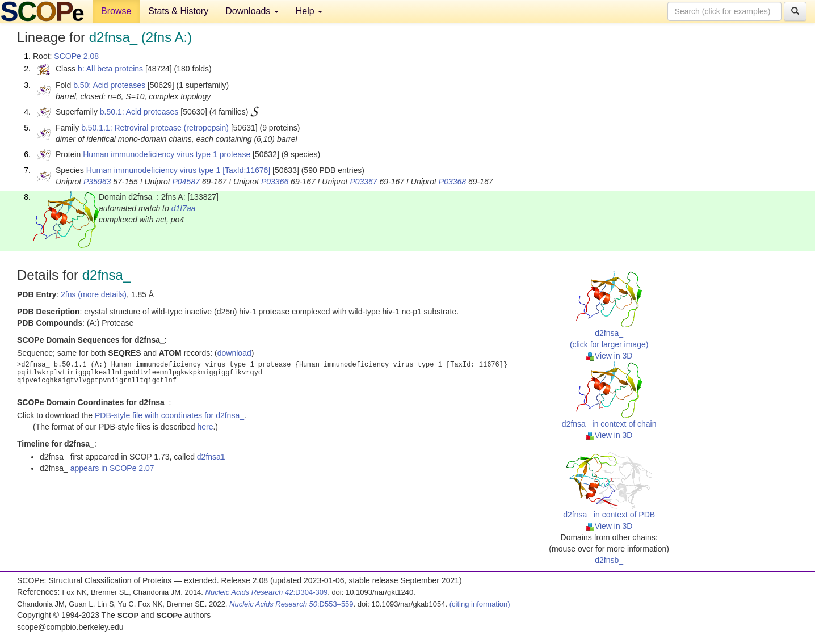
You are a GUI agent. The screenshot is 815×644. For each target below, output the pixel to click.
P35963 (97, 182)
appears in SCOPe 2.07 (112, 468)
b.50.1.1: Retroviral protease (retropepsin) (155, 128)
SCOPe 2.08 (76, 56)
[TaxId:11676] (246, 170)
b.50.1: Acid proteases (139, 112)
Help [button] (309, 11)
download (234, 353)
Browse (116, 11)
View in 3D (609, 356)
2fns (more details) (94, 294)
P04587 (186, 182)
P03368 (452, 182)
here (205, 427)
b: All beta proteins (110, 69)
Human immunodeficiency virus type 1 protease (167, 154)
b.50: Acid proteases (109, 85)
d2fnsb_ (609, 560)
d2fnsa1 (211, 457)
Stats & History (178, 11)
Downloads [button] (252, 11)
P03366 (275, 182)
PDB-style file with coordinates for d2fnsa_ (169, 415)
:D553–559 (291, 604)
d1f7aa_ (186, 208)
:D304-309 (267, 592)
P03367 (363, 182)
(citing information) (480, 604)
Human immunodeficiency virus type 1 (154, 170)
